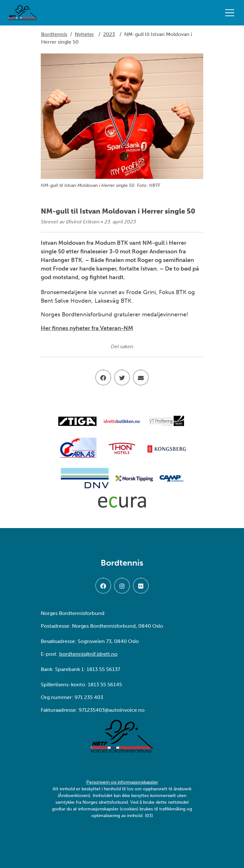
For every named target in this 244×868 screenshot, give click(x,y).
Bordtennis (54, 34)
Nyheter (84, 34)
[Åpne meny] (231, 13)
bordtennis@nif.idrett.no (88, 654)
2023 (109, 34)
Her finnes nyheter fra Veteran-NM (87, 328)
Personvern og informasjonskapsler (122, 782)
